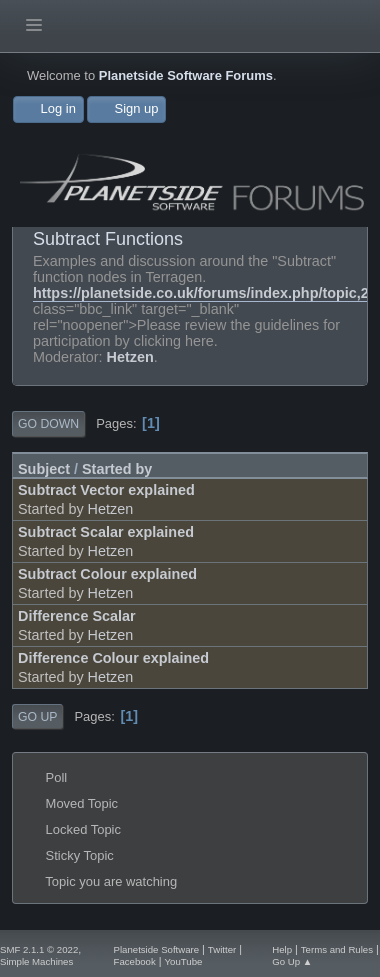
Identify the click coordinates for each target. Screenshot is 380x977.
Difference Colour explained (113, 658)
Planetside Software (157, 949)
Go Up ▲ (292, 961)
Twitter (222, 949)
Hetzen (130, 357)
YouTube (184, 961)
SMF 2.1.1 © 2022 (39, 949)
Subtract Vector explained (106, 490)
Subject (44, 469)
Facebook (135, 961)
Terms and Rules (337, 949)
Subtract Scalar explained (106, 532)
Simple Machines (36, 961)
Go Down (48, 424)
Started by (117, 469)
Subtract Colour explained (107, 574)
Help (282, 949)
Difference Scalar (77, 616)
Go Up (37, 717)
